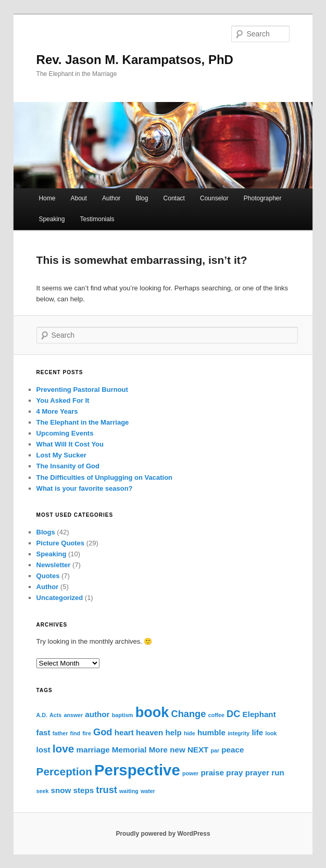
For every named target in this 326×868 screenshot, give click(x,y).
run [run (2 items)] (278, 773)
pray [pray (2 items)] (234, 773)
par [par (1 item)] (215, 750)
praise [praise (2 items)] (212, 773)
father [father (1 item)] (60, 733)
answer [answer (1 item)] (73, 715)
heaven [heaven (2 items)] (149, 732)
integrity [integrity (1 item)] (239, 733)
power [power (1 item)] (190, 773)
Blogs (46, 532)
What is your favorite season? (85, 488)
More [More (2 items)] (158, 750)
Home (47, 198)
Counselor (214, 198)
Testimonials (97, 219)
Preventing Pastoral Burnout (82, 390)
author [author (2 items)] (97, 714)
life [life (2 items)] (257, 732)
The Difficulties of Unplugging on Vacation (104, 477)
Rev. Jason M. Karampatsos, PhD (135, 60)
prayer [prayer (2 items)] (257, 773)
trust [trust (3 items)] (106, 790)
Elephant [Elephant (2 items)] (259, 714)
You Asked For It (63, 400)
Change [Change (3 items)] (189, 714)
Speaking (52, 219)
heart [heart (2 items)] (124, 732)
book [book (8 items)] (152, 712)
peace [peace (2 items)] (233, 750)
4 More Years (57, 411)
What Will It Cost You (70, 444)
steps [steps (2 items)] (84, 790)
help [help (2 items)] (173, 732)
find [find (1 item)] (76, 733)
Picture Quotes (60, 543)
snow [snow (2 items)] (61, 790)
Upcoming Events (65, 433)
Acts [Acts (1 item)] (55, 715)
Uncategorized (60, 598)
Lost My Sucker (61, 455)
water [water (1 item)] (148, 791)
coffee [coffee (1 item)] (216, 715)
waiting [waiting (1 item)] (129, 791)
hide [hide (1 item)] (190, 733)
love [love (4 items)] (64, 749)
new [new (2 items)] (178, 750)
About (79, 198)
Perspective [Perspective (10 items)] (137, 770)
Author (111, 198)
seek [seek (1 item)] (43, 791)
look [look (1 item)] (271, 733)
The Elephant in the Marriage (83, 422)
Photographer (263, 198)
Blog (142, 198)
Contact (174, 198)
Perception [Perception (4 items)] (64, 771)
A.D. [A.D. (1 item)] (42, 715)
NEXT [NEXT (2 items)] (198, 750)
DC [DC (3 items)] (233, 714)
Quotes (48, 576)
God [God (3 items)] (103, 732)
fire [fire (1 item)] (87, 733)
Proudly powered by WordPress (163, 834)
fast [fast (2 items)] (43, 732)
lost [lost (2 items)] (43, 750)
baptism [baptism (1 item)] (123, 715)
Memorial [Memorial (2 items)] (129, 750)
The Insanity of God (68, 466)
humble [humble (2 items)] (211, 732)
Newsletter (54, 565)
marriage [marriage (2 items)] (93, 750)
